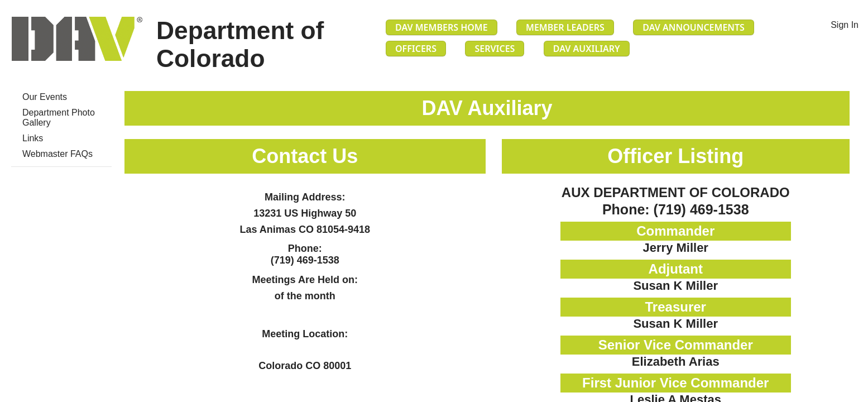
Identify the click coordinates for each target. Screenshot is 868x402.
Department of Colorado (240, 44)
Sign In (845, 25)
